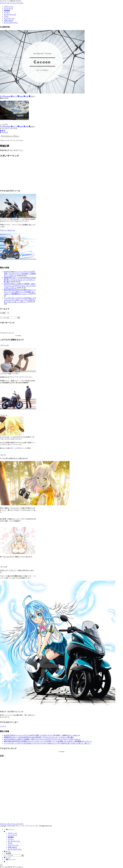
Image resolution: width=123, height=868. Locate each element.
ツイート (3, 726)
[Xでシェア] (1, 96)
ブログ (10, 843)
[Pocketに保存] (20, 96)
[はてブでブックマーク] (14, 96)
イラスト (11, 839)
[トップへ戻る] (1, 865)
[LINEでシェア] (26, 96)
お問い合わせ (12, 847)
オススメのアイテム (15, 849)
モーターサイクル (14, 841)
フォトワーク (12, 835)
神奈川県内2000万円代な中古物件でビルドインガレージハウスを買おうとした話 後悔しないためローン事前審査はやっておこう (20, 292)
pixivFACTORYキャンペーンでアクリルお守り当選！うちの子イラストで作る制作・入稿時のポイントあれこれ (20, 274)
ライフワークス (13, 845)
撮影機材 (11, 837)
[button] (32, 96)
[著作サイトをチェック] (1, 131)
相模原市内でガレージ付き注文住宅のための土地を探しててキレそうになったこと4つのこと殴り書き (20, 280)
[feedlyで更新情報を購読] (3, 131)
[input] (9, 318)
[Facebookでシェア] (7, 96)
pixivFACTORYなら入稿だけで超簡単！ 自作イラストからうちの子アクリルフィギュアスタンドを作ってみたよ (20, 286)
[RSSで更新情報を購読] (5, 131)
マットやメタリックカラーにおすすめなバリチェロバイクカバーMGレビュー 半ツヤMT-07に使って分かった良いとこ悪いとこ (20, 300)
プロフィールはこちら (8, 230)
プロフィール (12, 833)
